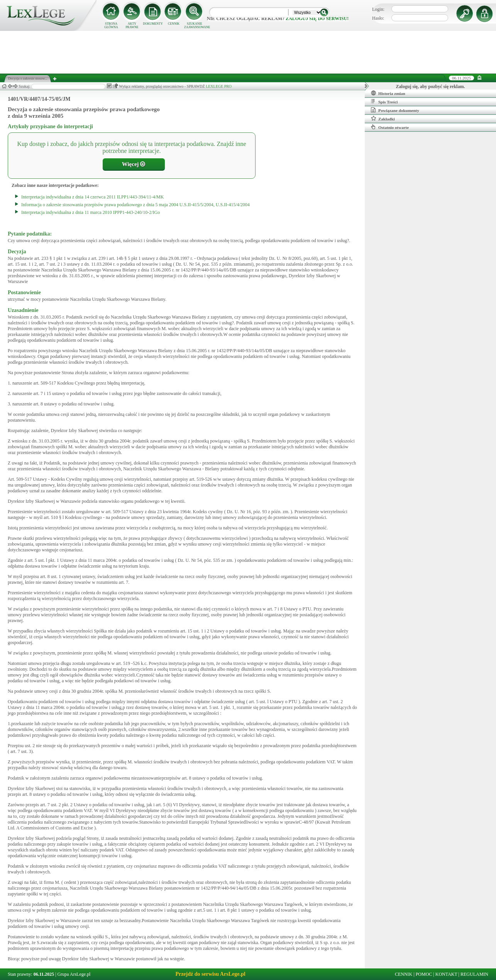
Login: (378, 9)
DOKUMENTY (153, 24)
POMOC (424, 974)
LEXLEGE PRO (219, 86)
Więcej (134, 164)
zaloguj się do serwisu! (317, 19)
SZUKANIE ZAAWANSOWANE (195, 25)
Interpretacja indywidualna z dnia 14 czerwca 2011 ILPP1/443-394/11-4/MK (92, 197)
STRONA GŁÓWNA (111, 25)
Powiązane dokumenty (395, 110)
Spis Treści (384, 102)
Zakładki (383, 119)
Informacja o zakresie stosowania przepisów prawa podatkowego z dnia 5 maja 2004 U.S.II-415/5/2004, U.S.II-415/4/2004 (135, 205)
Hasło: (378, 18)
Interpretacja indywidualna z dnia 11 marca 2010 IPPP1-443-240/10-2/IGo (91, 212)
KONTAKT (446, 974)
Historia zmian (388, 93)
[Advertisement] (248, 52)
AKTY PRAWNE (132, 25)
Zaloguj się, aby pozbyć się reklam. (431, 86)
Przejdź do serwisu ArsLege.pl (210, 974)
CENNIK (174, 24)
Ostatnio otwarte (390, 127)
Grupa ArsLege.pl (74, 974)
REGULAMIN (474, 974)
